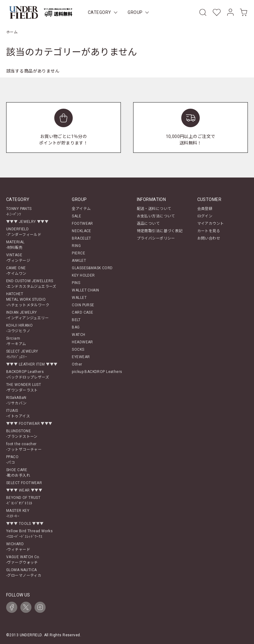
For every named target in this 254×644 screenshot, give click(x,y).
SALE (76, 216)
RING (76, 246)
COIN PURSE (83, 305)
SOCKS (78, 349)
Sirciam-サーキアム (16, 341)
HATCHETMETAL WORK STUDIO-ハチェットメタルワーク (28, 299)
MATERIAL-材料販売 (15, 245)
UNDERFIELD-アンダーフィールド (24, 232)
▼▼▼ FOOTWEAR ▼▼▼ (29, 424)
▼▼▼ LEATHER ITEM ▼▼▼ (32, 364)
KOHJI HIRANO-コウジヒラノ (19, 328)
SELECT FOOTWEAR (24, 483)
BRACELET (81, 238)
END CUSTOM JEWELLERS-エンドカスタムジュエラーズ (31, 284)
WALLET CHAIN (85, 290)
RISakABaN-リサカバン (16, 400)
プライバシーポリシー (156, 238)
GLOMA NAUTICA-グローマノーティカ (24, 573)
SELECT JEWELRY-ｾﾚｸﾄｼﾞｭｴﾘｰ (22, 354)
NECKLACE (81, 231)
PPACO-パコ (12, 460)
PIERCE (78, 253)
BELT (76, 320)
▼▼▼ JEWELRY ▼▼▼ (27, 222)
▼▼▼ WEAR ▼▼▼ (24, 490)
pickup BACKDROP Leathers (97, 372)
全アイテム (81, 209)
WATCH (78, 335)
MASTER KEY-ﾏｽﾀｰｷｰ (18, 513)
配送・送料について (154, 209)
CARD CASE (82, 312)
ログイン (205, 216)
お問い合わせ (209, 238)
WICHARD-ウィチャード (18, 547)
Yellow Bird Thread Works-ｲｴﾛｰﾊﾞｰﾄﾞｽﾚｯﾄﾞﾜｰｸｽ (29, 534)
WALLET (79, 298)
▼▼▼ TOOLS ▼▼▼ (25, 524)
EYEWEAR (81, 357)
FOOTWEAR (82, 224)
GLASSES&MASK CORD (92, 268)
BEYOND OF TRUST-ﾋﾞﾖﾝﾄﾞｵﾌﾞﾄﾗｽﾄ (23, 500)
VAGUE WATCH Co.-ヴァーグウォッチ (23, 560)
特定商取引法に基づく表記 (160, 231)
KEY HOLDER (83, 275)
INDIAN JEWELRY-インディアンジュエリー (27, 315)
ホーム (12, 32)
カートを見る (209, 231)
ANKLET (79, 261)
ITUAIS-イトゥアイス (18, 413)
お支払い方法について (156, 216)
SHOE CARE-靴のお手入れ (18, 473)
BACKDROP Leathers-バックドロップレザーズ (28, 374)
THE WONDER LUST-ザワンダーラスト (24, 387)
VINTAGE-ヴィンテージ (18, 258)
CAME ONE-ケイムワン (16, 271)
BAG (76, 327)
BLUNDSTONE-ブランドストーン (22, 434)
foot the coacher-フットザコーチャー (24, 447)
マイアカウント (211, 224)
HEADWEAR (82, 342)
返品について (148, 224)
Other (77, 364)
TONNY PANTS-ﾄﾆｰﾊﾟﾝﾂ (19, 211)
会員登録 (205, 209)
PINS (76, 283)
